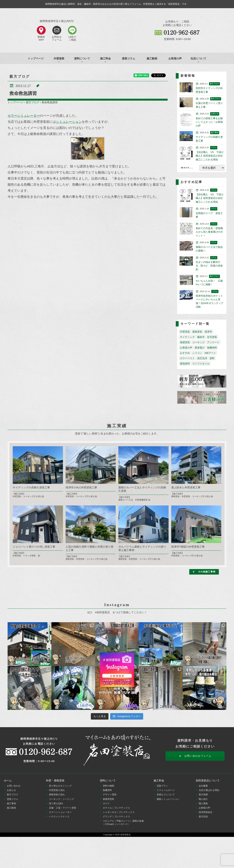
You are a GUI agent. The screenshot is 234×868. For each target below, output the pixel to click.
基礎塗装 (185, 342)
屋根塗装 (197, 332)
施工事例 (11, 803)
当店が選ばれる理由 (209, 790)
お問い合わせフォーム (198, 756)
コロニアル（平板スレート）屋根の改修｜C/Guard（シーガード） (123, 823)
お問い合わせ (14, 786)
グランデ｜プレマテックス (116, 817)
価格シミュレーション (168, 799)
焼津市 (208, 332)
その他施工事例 (207, 572)
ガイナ (106, 803)
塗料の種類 (108, 786)
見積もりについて (166, 795)
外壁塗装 (185, 332)
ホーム (8, 780)
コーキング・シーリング (61, 799)
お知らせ (11, 790)
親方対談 (203, 817)
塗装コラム (129, 58)
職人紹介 (203, 799)
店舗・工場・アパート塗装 (63, 808)
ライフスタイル (201, 364)
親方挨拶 (203, 795)
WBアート (210, 353)
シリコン (197, 353)
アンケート (213, 342)
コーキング (198, 342)
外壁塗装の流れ (57, 790)
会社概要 (203, 786)
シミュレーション (69, 122)
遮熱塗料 (185, 364)
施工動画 (152, 58)
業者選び (200, 348)
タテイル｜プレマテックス (116, 808)
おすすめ (185, 353)
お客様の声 (175, 58)
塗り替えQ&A (56, 803)
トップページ (36, 58)
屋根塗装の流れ (57, 795)
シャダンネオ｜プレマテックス (119, 812)
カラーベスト (187, 358)
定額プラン (162, 786)
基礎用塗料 (108, 799)
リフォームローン (166, 790)
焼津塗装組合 (206, 812)
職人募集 (203, 803)
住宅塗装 (212, 337)
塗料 (212, 358)
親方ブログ (33, 102)
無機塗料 (212, 348)
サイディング (187, 337)
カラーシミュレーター (24, 116)
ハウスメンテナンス (59, 817)
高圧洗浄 (202, 358)
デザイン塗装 (110, 795)
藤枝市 (201, 337)
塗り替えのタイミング (60, 786)
